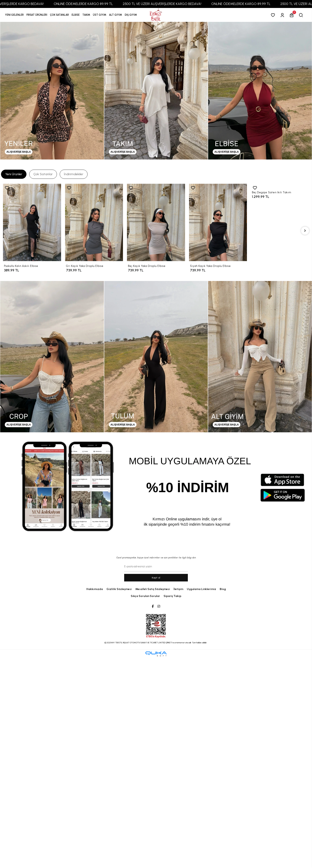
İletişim (178, 589)
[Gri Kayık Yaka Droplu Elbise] (94, 222)
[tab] (14, 174)
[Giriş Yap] (283, 15)
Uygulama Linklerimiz (201, 589)
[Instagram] (159, 607)
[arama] (302, 15)
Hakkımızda (95, 589)
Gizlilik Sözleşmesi (119, 589)
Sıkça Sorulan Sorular (145, 596)
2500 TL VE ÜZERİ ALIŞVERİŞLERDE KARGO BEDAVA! (169, 4)
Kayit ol (156, 578)
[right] (305, 231)
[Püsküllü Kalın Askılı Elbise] (32, 222)
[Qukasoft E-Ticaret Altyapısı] (156, 654)
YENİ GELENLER (14, 15)
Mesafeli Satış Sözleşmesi (153, 589)
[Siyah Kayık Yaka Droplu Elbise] (218, 222)
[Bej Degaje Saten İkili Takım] (280, 186)
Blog (223, 589)
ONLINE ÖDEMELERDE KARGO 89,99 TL (90, 4)
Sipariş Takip (172, 596)
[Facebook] (153, 607)
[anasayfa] (156, 15)
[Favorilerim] (274, 15)
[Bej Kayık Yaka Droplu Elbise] (156, 222)
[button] (37, 15)
